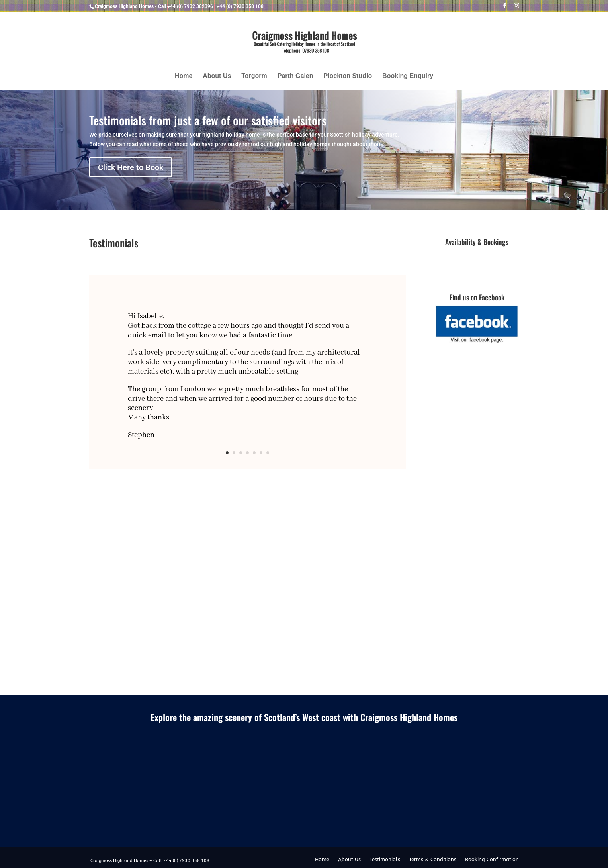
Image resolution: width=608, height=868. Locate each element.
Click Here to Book (131, 167)
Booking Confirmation (492, 860)
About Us (217, 76)
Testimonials (385, 860)
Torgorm (254, 76)
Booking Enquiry (408, 76)
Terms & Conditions (433, 860)
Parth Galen (295, 76)
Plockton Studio (348, 76)
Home (184, 76)
